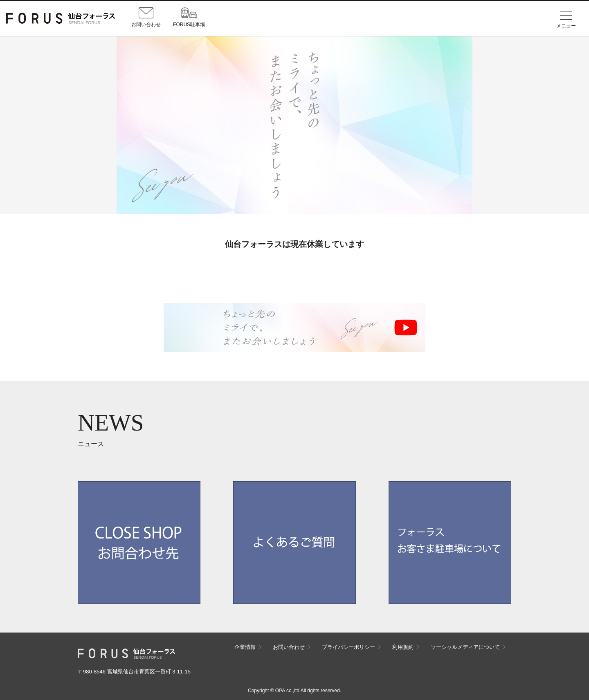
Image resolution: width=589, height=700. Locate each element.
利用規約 (403, 647)
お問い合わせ (289, 647)
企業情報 (245, 647)
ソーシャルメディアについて (465, 647)
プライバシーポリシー (348, 647)
